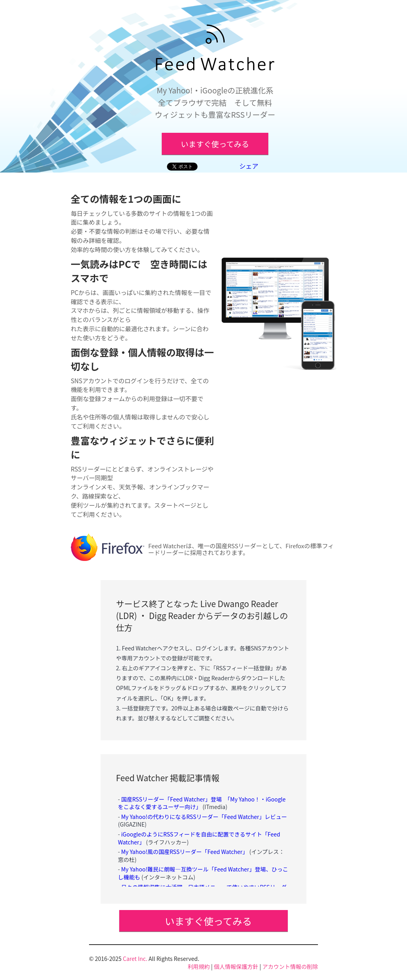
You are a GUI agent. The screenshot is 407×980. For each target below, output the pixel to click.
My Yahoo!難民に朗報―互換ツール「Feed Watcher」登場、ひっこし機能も (203, 873)
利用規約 (199, 966)
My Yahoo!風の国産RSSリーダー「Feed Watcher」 (185, 852)
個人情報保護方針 (236, 966)
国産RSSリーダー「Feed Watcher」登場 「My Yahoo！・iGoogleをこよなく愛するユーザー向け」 (202, 803)
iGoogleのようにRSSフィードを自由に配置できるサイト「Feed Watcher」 (199, 838)
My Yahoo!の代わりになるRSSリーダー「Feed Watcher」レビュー (204, 817)
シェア (249, 166)
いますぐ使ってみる (215, 144)
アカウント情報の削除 (290, 966)
